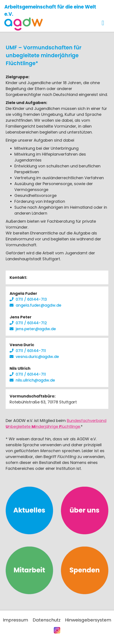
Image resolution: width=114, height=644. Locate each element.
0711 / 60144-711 (31, 351)
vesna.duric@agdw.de (37, 357)
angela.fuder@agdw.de (39, 305)
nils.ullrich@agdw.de (35, 380)
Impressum (15, 620)
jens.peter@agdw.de (36, 329)
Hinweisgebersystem (88, 620)
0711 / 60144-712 (31, 323)
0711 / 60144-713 (31, 299)
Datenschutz (47, 620)
